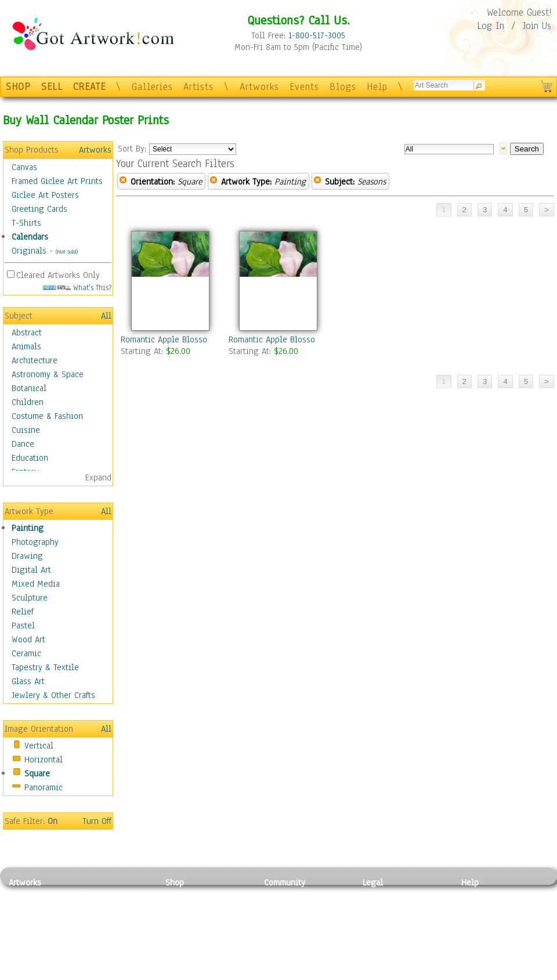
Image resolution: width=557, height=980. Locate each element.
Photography (35, 542)
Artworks (259, 87)
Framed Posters (193, 909)
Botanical (29, 388)
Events (304, 87)
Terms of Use (387, 909)
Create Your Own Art (203, 974)
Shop (175, 883)
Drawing (27, 556)
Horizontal (44, 760)
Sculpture (30, 598)
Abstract (27, 332)
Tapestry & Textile (45, 667)
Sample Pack (485, 909)
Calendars (30, 237)
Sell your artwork (296, 948)
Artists (198, 87)
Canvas (24, 167)
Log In (491, 26)
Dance (23, 444)
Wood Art (28, 639)
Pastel (23, 625)
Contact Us (481, 895)
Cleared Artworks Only (58, 275)
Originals (29, 251)
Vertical (39, 746)
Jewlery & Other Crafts (53, 695)
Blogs (343, 87)
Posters (179, 921)
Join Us (537, 26)
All (106, 316)
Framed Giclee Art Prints (57, 181)
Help (377, 87)
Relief (23, 612)
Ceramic (26, 653)
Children (28, 402)
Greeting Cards (39, 209)
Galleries (152, 87)
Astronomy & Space (48, 374)
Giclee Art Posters (45, 195)
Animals (26, 346)
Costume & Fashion (47, 416)
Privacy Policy (389, 895)
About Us (478, 921)
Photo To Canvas (196, 895)
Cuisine (26, 430)
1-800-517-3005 (317, 35)
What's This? (77, 288)
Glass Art (28, 681)
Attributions (382, 922)
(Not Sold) (67, 252)
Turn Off (97, 821)
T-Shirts (26, 223)
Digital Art (31, 570)
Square (37, 773)
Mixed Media (36, 584)
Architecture (35, 360)
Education (30, 458)
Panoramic (44, 787)
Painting (28, 528)
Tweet (473, 974)
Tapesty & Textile (116, 948)
